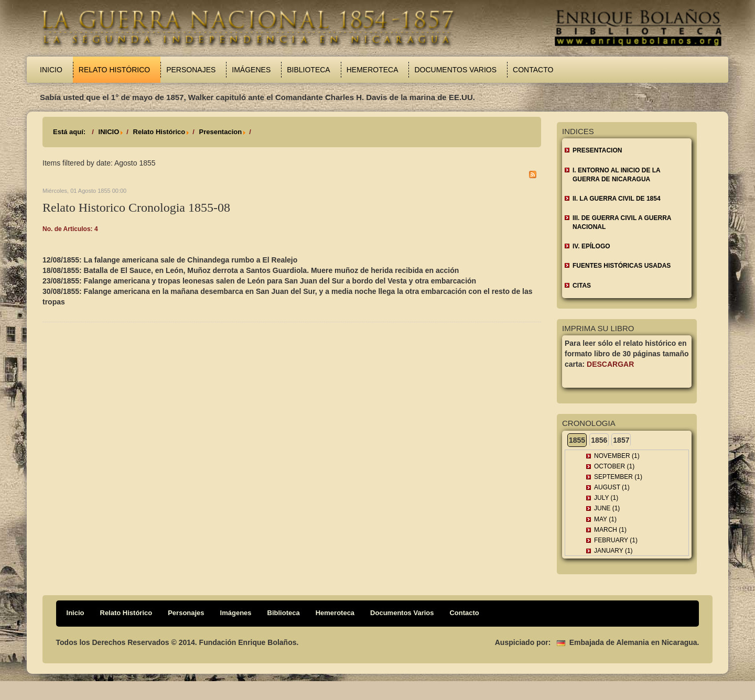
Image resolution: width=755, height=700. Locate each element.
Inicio (51, 70)
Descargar (610, 364)
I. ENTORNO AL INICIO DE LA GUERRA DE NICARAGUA (617, 175)
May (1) (605, 519)
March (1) (610, 530)
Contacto (533, 70)
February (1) (616, 540)
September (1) (618, 477)
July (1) (606, 498)
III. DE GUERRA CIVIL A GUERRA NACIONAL (622, 222)
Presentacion (220, 132)
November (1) (617, 456)
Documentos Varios (455, 70)
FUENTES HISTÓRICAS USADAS (622, 266)
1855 (577, 440)
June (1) (607, 508)
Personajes (191, 70)
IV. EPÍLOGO (591, 246)
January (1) (613, 551)
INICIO (109, 132)
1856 (599, 440)
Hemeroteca (373, 70)
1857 (621, 440)
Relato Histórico (114, 70)
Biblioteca (308, 70)
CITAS (582, 286)
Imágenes (251, 70)
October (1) (614, 466)
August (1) (612, 487)
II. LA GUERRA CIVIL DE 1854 (617, 199)
